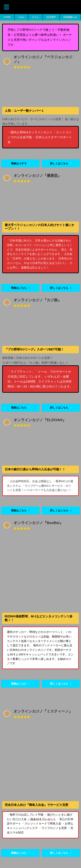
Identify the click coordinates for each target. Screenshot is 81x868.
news (21, 17)
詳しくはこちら (59, 684)
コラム (35, 17)
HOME (7, 17)
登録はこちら (19, 684)
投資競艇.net (70, 17)
